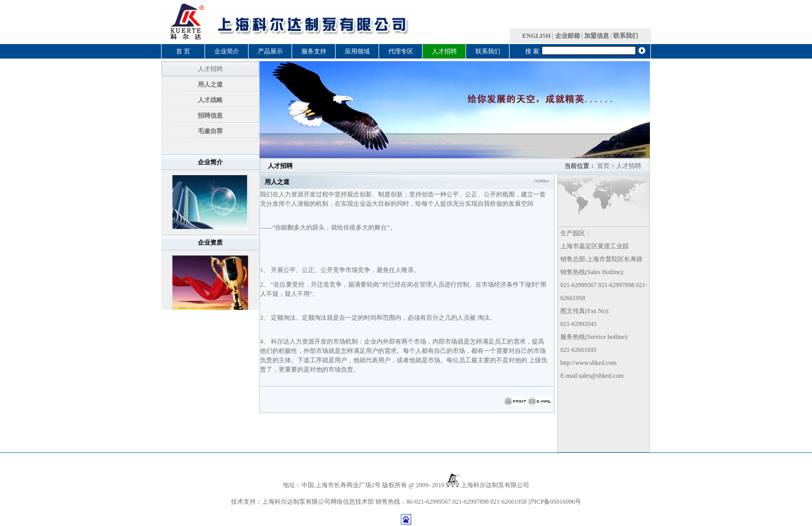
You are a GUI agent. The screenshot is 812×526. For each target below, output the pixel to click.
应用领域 (357, 51)
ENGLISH (537, 36)
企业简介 (227, 51)
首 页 (183, 51)
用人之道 (210, 84)
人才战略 (210, 100)
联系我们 (626, 36)
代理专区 (401, 51)
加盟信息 (597, 36)
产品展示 (270, 51)
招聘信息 (210, 116)
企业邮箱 (568, 36)
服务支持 (314, 51)
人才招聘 (444, 51)
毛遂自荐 (210, 131)
